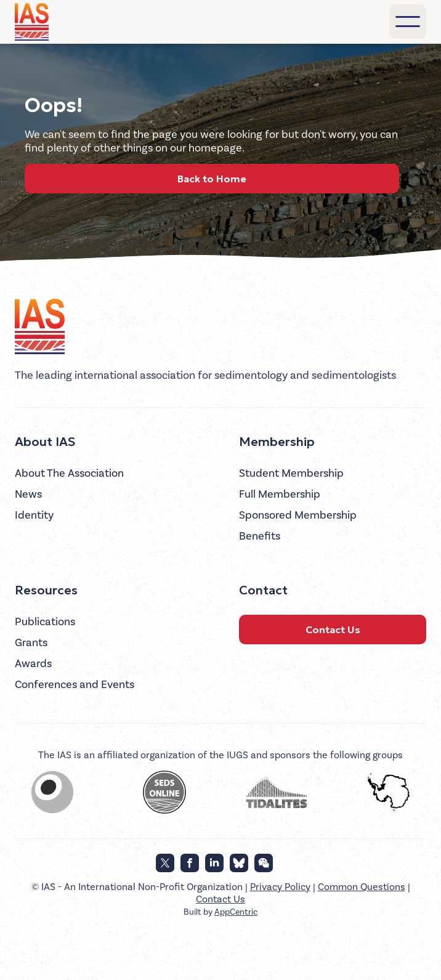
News (28, 494)
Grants (31, 643)
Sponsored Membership (298, 515)
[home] (34, 22)
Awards (33, 664)
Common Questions (362, 887)
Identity (34, 515)
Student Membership (291, 473)
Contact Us (333, 630)
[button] (408, 22)
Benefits (260, 536)
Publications (45, 622)
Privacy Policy (280, 887)
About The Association (69, 473)
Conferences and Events (75, 685)
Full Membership (280, 494)
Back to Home (212, 179)
